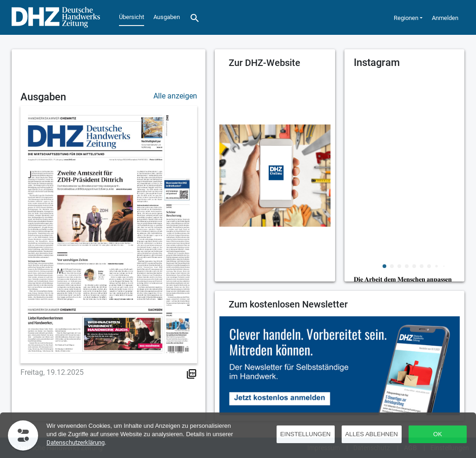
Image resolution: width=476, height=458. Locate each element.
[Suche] (195, 17)
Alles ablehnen (372, 434)
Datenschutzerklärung (76, 442)
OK (438, 434)
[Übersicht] (53, 17)
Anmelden (445, 18)
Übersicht (132, 17)
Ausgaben (167, 17)
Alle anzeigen (175, 96)
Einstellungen (305, 434)
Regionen (406, 18)
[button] (384, 266)
